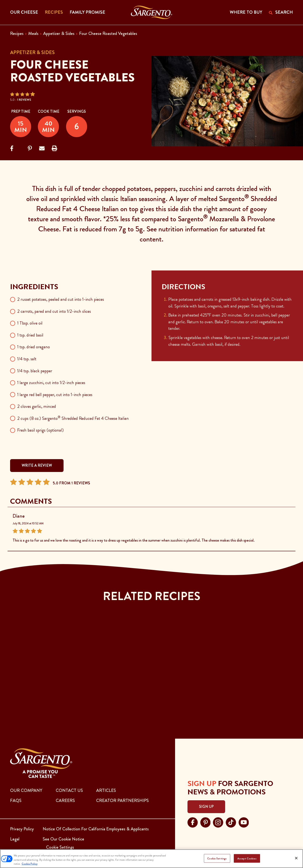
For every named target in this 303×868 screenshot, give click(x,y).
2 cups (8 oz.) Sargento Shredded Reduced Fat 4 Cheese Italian (73, 418)
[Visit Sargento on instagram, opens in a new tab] (218, 822)
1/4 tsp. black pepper (35, 371)
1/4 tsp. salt (27, 359)
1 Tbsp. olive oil (30, 323)
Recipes (17, 33)
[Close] (296, 858)
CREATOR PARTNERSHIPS (122, 800)
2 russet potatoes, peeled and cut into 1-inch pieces (61, 299)
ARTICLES (106, 790)
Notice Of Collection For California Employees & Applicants (96, 829)
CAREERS (65, 800)
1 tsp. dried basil (30, 335)
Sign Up (206, 807)
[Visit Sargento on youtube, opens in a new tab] (244, 822)
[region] (151, 859)
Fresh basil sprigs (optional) (40, 430)
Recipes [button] (54, 12)
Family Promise (87, 12)
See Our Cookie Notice (63, 839)
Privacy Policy (22, 829)
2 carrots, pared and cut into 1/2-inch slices (54, 311)
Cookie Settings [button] (60, 847)
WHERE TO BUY (246, 12)
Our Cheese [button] (24, 12)
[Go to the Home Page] (152, 12)
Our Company (26, 790)
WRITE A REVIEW (37, 465)
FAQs (16, 800)
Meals (33, 33)
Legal (15, 839)
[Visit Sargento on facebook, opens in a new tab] (193, 822)
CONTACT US (69, 790)
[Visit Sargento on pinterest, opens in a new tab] (205, 822)
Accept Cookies (247, 858)
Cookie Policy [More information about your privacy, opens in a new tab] (30, 864)
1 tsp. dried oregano (34, 347)
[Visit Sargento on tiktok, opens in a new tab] (231, 822)
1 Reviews (24, 100)
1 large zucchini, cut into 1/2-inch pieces (51, 383)
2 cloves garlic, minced (37, 406)
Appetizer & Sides (59, 33)
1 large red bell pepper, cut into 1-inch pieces (55, 395)
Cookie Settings (217, 858)
